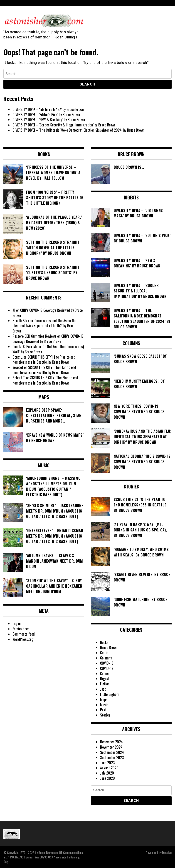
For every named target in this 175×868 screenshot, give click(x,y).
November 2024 (111, 747)
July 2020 (107, 773)
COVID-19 (107, 663)
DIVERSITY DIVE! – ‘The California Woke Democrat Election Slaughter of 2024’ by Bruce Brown (78, 130)
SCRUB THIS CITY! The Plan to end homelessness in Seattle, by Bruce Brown (44, 360)
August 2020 (109, 768)
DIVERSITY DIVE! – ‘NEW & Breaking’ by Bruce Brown (49, 120)
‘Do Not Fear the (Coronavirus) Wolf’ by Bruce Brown (48, 349)
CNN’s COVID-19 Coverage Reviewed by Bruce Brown (48, 313)
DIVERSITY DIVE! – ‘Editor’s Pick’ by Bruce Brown (46, 115)
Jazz (103, 689)
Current (105, 674)
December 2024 (111, 742)
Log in (17, 624)
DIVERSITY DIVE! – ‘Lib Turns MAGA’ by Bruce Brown (48, 109)
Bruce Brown (109, 647)
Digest (105, 679)
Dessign (167, 852)
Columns (106, 658)
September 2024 (112, 752)
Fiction (105, 684)
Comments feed (24, 634)
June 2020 (107, 778)
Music (104, 705)
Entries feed (21, 629)
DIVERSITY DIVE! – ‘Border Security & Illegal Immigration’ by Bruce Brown (64, 125)
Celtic (104, 653)
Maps (104, 699)
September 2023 (112, 757)
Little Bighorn (110, 694)
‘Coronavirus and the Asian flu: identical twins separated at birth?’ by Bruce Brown (44, 326)
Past (103, 710)
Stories (105, 715)
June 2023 (107, 763)
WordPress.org (23, 639)
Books (104, 642)
